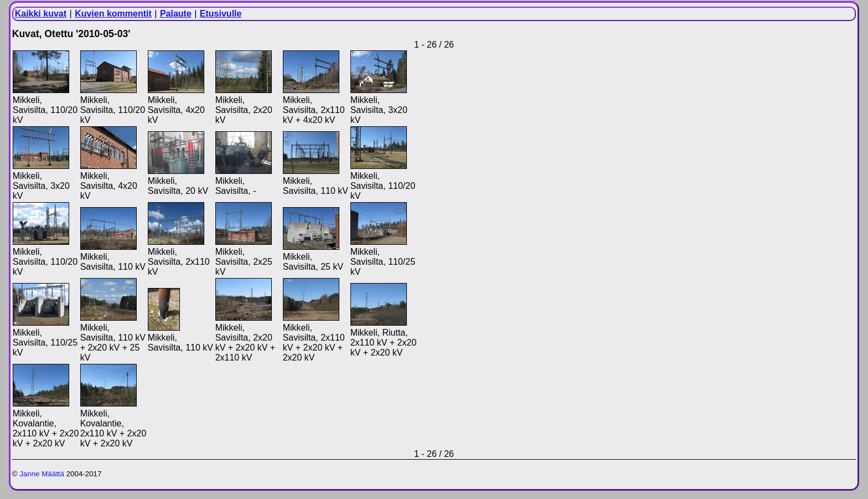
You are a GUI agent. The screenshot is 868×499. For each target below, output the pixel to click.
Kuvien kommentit (113, 14)
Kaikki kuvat (41, 14)
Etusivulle (221, 14)
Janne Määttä (42, 474)
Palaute (176, 14)
